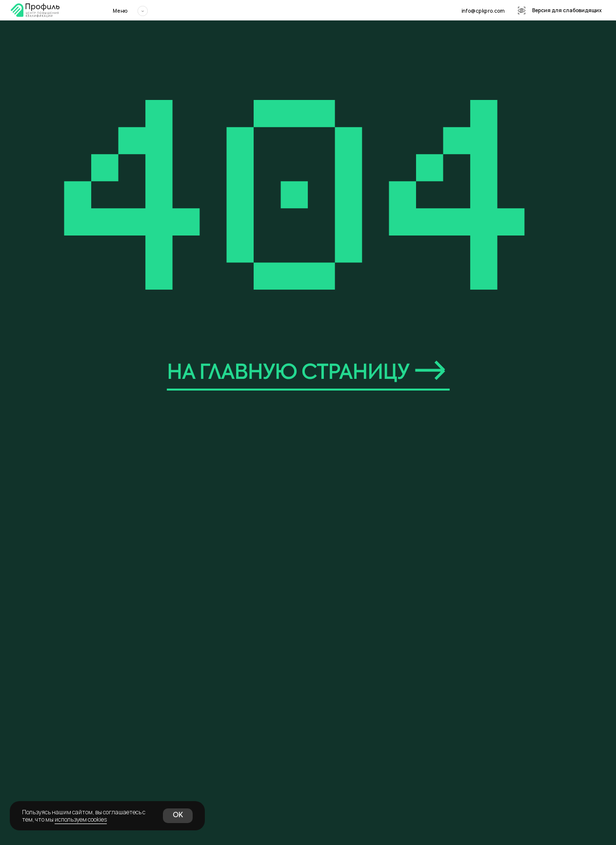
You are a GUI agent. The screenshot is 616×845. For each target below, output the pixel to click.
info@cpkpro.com (483, 11)
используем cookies (81, 819)
